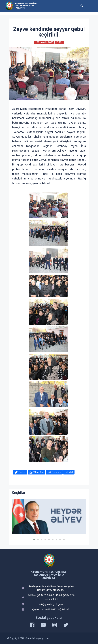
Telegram (56, 472)
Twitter (22, 472)
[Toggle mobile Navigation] (89, 6)
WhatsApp (38, 472)
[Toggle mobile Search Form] (82, 5)
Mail (71, 472)
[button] (34, 540)
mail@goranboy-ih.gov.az (51, 604)
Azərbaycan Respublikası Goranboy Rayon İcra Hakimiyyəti (26, 6)
